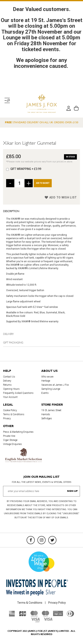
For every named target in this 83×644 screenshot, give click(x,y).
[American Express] (12, 615)
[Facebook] (31, 540)
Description (11, 211)
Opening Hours (11, 389)
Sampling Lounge (51, 389)
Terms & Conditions (14, 414)
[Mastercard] (34, 615)
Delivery (8, 334)
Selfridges (47, 418)
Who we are (47, 377)
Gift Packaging (13, 342)
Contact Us (9, 377)
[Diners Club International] (70, 615)
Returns (7, 385)
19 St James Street (51, 410)
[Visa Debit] (35, 621)
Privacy (7, 418)
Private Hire (9, 436)
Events (45, 393)
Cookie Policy (10, 410)
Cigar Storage (10, 440)
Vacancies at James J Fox (55, 385)
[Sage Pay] (58, 615)
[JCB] (23, 615)
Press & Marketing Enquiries (18, 432)
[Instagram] (41, 540)
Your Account (10, 397)
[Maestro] (45, 615)
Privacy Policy (57, 603)
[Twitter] (52, 540)
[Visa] (48, 620)
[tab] (41, 211)
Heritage (46, 381)
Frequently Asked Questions (18, 393)
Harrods (46, 414)
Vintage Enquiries (12, 444)
